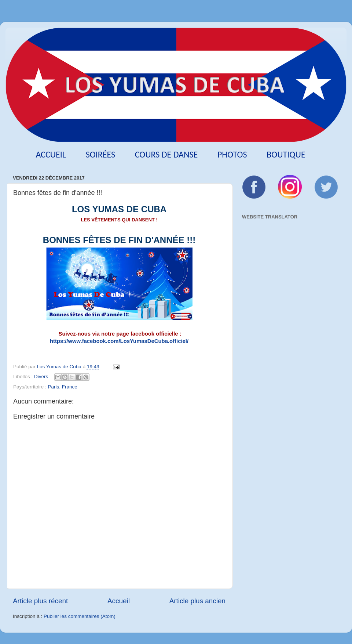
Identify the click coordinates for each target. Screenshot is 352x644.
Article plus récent (40, 601)
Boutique (286, 154)
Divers (41, 377)
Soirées (100, 154)
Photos (232, 154)
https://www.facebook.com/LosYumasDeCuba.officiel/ (119, 341)
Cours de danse (166, 154)
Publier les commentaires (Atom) (80, 616)
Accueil (51, 154)
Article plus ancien (197, 601)
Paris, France (63, 387)
